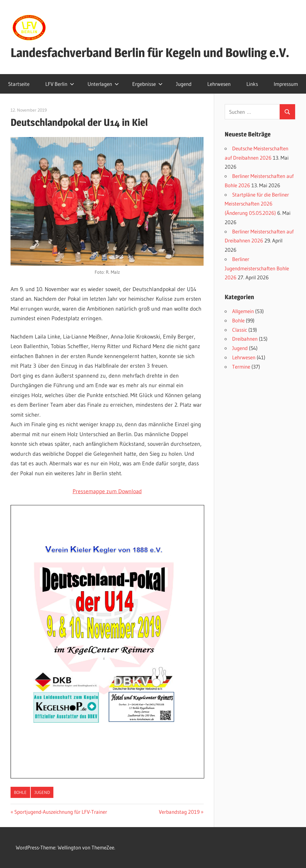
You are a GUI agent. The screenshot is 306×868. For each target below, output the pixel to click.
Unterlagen (103, 84)
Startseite (19, 84)
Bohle (20, 792)
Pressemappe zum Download (107, 491)
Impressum (286, 84)
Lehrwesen (219, 84)
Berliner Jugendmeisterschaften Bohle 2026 (257, 268)
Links (252, 84)
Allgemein (243, 311)
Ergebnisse (147, 84)
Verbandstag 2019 (179, 812)
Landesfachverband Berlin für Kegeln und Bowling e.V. (150, 53)
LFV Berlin (60, 84)
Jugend (184, 84)
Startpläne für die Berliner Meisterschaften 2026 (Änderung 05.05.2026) (257, 204)
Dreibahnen (245, 339)
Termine (241, 367)
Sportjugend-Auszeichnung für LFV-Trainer (61, 812)
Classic (240, 330)
